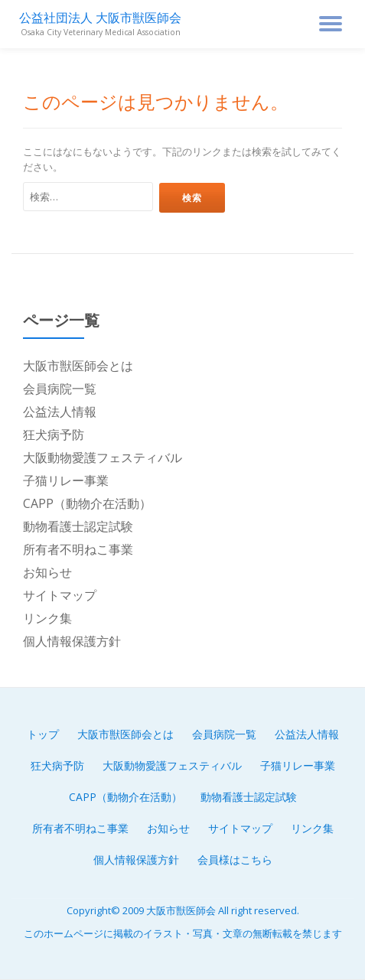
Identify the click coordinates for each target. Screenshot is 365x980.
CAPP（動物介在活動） (87, 503)
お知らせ (47, 572)
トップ (43, 734)
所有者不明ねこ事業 (78, 549)
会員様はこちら (235, 860)
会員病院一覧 (60, 389)
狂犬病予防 (54, 435)
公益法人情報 (60, 412)
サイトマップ (60, 595)
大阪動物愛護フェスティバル (103, 457)
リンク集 (47, 618)
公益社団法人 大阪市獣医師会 (100, 18)
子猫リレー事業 (66, 480)
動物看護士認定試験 (78, 526)
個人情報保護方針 (72, 641)
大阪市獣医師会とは (78, 366)
